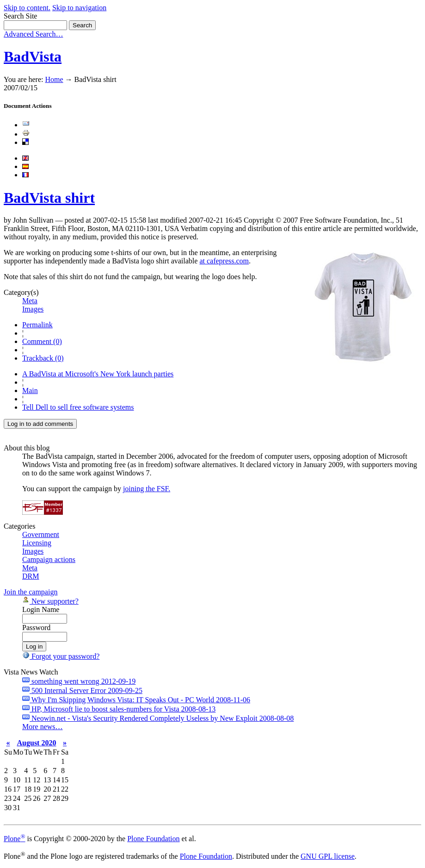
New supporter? (50, 601)
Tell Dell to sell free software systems (78, 407)
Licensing (37, 543)
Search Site (20, 16)
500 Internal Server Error (82, 690)
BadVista (33, 56)
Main (30, 390)
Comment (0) (42, 341)
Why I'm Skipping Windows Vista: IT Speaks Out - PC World (136, 700)
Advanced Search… (33, 34)
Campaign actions (49, 559)
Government (41, 534)
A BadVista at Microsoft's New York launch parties (98, 374)
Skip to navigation (79, 8)
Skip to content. (27, 8)
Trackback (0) (43, 358)
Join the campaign (31, 592)
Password (36, 628)
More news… (43, 727)
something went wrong (79, 681)
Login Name (41, 609)
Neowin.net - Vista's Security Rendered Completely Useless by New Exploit (158, 718)
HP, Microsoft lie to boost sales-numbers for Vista (119, 709)
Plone (15, 839)
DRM (31, 576)
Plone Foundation (153, 839)
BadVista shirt (49, 198)
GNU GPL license (328, 856)
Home (54, 79)
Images (33, 309)
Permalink (37, 325)
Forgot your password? (61, 656)
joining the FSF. (147, 489)
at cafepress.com (224, 261)
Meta (30, 301)
